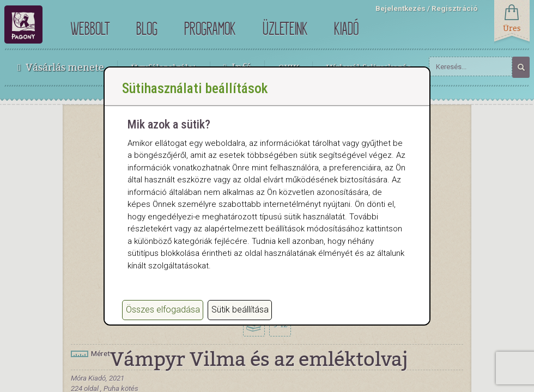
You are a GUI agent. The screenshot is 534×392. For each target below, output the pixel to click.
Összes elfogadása (163, 317)
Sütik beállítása (240, 317)
